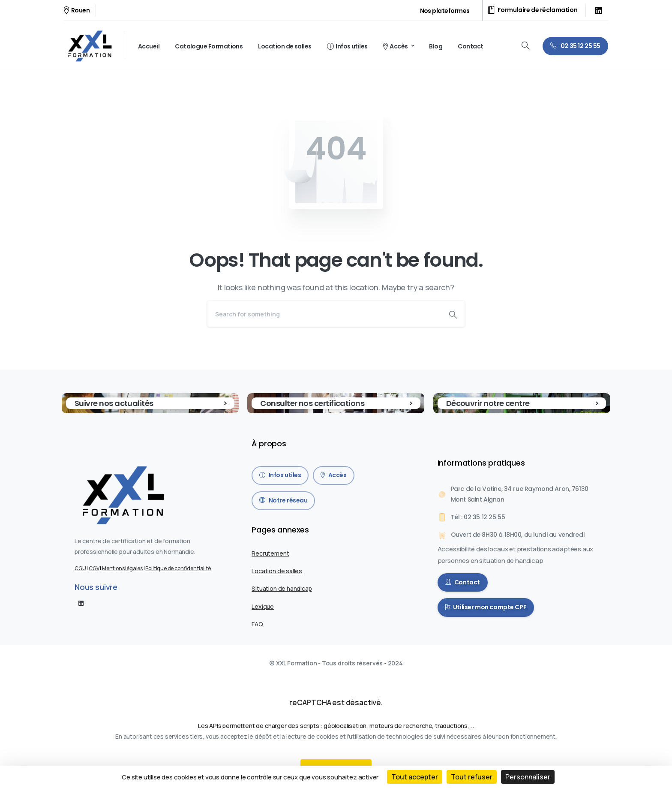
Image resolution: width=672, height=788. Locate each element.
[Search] (324, 314)
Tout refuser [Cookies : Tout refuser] (472, 777)
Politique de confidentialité (178, 568)
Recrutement (270, 553)
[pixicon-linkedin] (81, 603)
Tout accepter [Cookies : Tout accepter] (415, 777)
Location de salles (277, 571)
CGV (94, 568)
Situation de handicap (282, 588)
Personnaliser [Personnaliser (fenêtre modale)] (528, 777)
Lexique (263, 606)
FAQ (257, 624)
